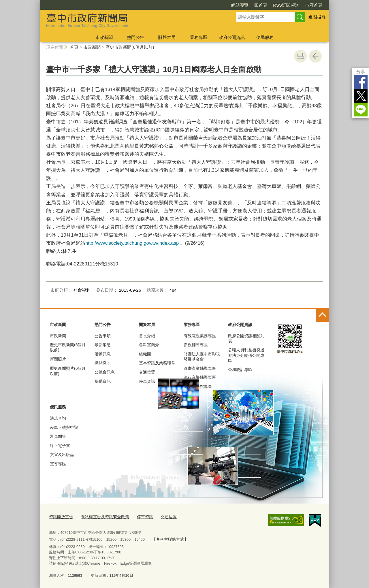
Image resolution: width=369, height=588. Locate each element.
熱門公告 (135, 37)
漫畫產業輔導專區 (200, 368)
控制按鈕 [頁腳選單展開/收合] (322, 315)
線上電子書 (60, 446)
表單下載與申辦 (64, 427)
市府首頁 (314, 5)
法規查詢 (58, 418)
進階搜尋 (317, 17)
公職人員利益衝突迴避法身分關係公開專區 (246, 355)
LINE (361, 110)
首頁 (74, 47)
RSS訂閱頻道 (286, 5)
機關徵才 (103, 363)
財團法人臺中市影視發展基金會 (202, 357)
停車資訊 (147, 381)
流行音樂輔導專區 (200, 377)
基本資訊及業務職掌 (157, 363)
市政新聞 (104, 37)
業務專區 (199, 37)
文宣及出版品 (62, 455)
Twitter (361, 96)
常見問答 (58, 436)
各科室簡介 (149, 345)
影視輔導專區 (196, 345)
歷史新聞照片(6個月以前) (68, 371)
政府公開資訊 (232, 37)
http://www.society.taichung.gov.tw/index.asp (132, 243)
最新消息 (103, 345)
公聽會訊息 (105, 372)
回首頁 (261, 5)
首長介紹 (147, 336)
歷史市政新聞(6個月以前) (130, 47)
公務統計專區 (240, 370)
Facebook (361, 82)
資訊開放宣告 (60, 516)
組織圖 (145, 354)
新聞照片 (58, 359)
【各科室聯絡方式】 (169, 538)
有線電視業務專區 (200, 336)
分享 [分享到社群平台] (361, 72)
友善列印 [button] (300, 56)
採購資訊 (103, 381)
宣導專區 (58, 464)
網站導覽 (240, 5)
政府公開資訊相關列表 (246, 338)
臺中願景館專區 (198, 387)
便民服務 (265, 37)
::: (38, 2)
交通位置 (147, 372)
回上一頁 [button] (315, 56)
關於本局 (167, 37)
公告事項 (103, 336)
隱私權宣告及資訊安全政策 (101, 516)
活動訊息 (103, 354)
